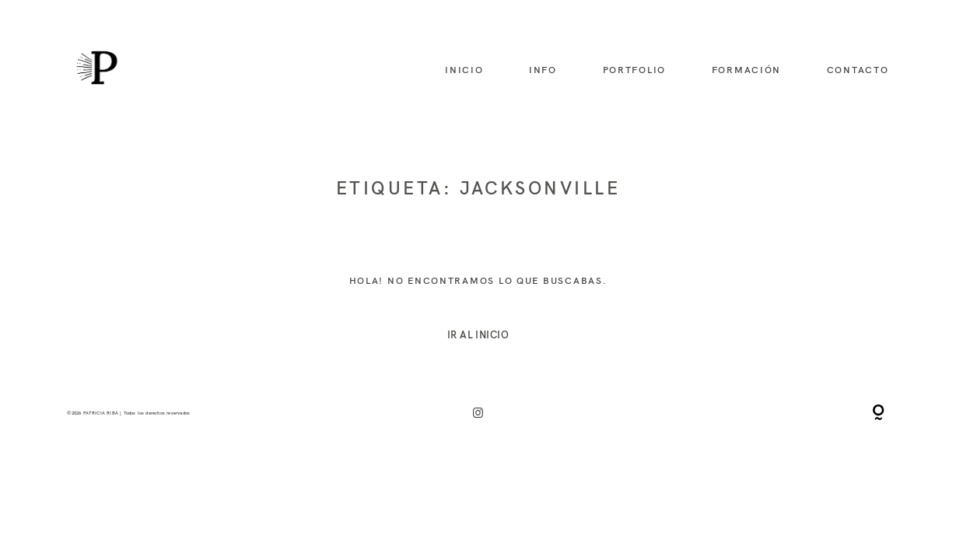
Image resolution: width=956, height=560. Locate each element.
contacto (858, 70)
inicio (464, 70)
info (543, 70)
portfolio (635, 70)
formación (747, 70)
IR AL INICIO (478, 334)
